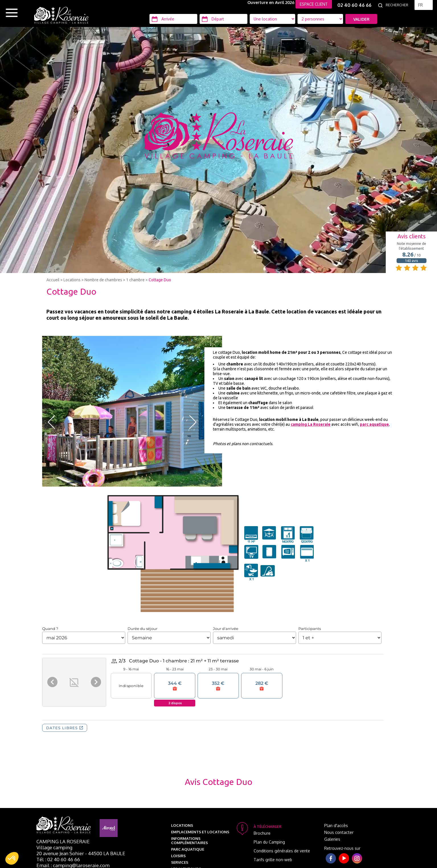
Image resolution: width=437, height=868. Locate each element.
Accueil (53, 280)
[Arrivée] (173, 19)
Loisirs (178, 856)
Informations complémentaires (189, 841)
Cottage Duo (160, 280)
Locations (72, 280)
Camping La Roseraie (63, 841)
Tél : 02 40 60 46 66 (58, 859)
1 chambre (135, 280)
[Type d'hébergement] (320, 19)
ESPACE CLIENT (314, 4)
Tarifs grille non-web (273, 860)
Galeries (332, 839)
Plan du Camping (269, 842)
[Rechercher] (399, 5)
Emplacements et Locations (200, 832)
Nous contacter (339, 832)
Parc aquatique (188, 849)
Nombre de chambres (103, 280)
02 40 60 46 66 (354, 5)
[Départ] (223, 19)
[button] (12, 858)
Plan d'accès (336, 825)
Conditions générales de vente (282, 851)
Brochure (262, 833)
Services (180, 862)
